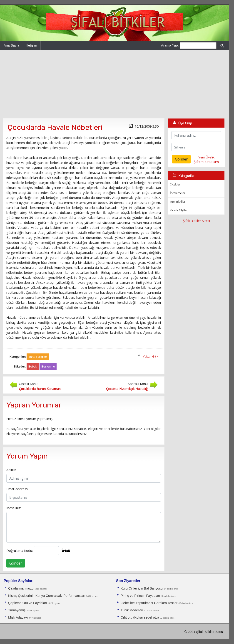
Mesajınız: (14, 508)
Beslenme (48, 366)
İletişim (32, 45)
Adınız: (11, 470)
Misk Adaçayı (18, 617)
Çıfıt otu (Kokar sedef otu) (140, 617)
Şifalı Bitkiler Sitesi (196, 221)
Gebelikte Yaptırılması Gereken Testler (149, 603)
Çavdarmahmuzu (21, 588)
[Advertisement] (115, 84)
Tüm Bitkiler (178, 202)
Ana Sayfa (11, 45)
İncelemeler (178, 193)
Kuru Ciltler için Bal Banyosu (142, 588)
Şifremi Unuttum (206, 162)
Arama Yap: (170, 45)
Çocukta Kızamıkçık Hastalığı (127, 389)
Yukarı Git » (151, 357)
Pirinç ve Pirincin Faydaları (140, 596)
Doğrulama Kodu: (20, 550)
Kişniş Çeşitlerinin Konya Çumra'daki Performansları (47, 596)
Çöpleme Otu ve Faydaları (28, 603)
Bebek (33, 366)
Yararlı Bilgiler (179, 210)
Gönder (16, 563)
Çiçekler (175, 184)
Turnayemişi (17, 610)
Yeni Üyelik (206, 157)
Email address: (17, 489)
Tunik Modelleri (132, 610)
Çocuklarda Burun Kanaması (40, 389)
